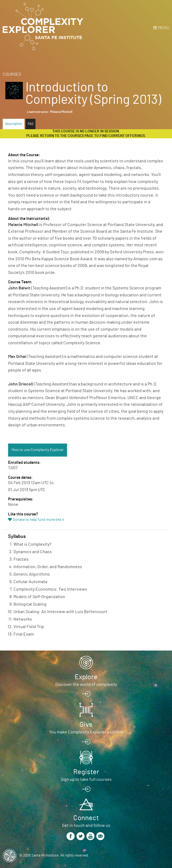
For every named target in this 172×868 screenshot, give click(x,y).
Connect (86, 818)
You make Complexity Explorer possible (86, 732)
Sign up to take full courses (86, 779)
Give (86, 725)
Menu (164, 28)
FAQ (30, 124)
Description (14, 124)
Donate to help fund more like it (39, 520)
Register (86, 772)
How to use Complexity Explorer (38, 450)
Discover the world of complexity (86, 685)
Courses (12, 74)
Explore (86, 677)
